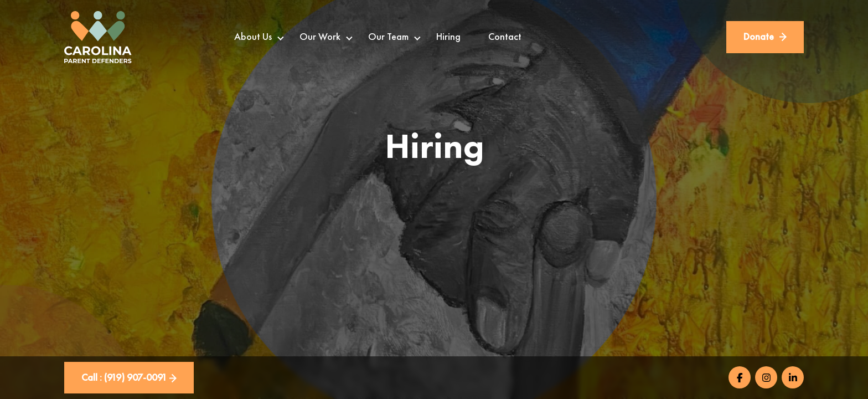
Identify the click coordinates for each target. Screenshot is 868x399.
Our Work (320, 37)
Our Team (388, 37)
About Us (253, 37)
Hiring (448, 37)
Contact (505, 37)
